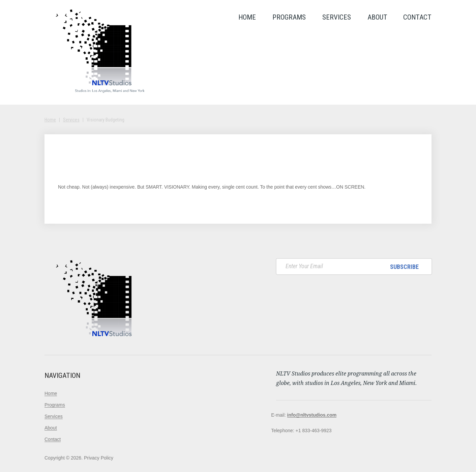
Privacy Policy (99, 458)
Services (337, 17)
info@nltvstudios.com (312, 415)
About (377, 17)
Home (247, 17)
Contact (417, 17)
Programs (289, 17)
